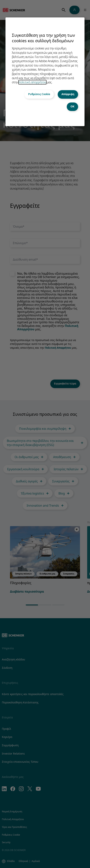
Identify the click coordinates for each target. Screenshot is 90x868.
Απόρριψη (68, 94)
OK (72, 106)
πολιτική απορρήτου (32, 82)
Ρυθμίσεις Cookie (39, 94)
